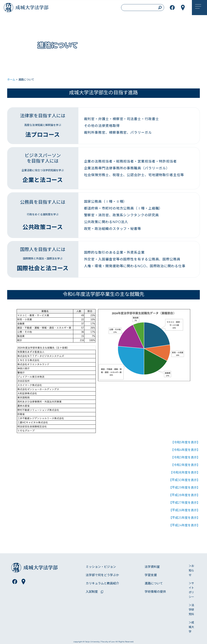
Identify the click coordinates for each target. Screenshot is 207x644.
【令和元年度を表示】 (185, 472)
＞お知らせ (191, 570)
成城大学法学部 (37, 8)
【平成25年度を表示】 (184, 518)
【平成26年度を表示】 (184, 510)
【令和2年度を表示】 (185, 465)
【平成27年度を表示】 (184, 503)
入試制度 (92, 592)
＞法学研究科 (191, 610)
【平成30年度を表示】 (184, 480)
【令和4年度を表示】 (185, 450)
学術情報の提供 (155, 592)
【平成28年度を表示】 (184, 495)
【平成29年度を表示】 (184, 488)
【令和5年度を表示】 (185, 442)
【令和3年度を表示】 (185, 457)
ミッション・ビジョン (101, 567)
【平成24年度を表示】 (184, 525)
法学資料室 (152, 567)
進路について (154, 583)
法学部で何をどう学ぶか (102, 575)
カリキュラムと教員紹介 (102, 583)
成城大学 (9, 8)
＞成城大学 (191, 627)
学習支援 (151, 575)
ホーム (11, 80)
